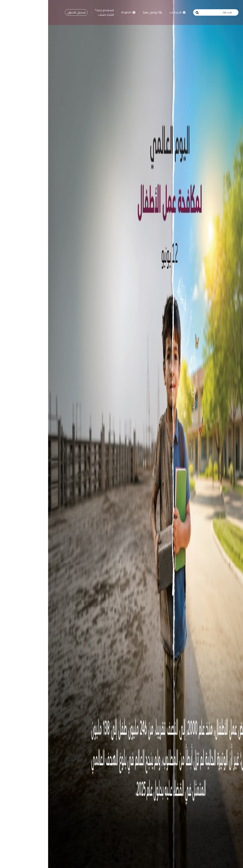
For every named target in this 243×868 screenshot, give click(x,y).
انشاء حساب (58, 13)
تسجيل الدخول (28, 11)
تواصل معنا (104, 11)
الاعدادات (129, 11)
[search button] (149, 12)
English (80, 11)
